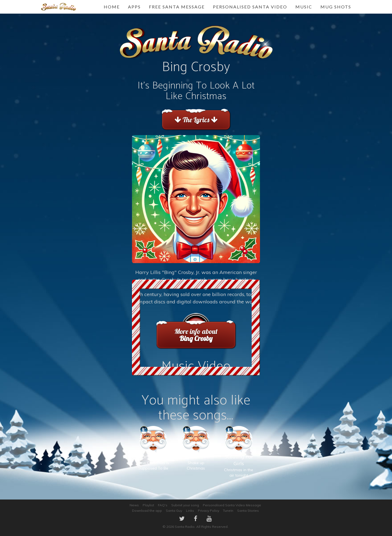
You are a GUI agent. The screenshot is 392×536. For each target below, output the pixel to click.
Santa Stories (248, 511)
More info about (196, 335)
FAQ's (163, 505)
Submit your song (185, 505)
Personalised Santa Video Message (232, 505)
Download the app (147, 511)
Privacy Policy (209, 511)
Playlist (148, 505)
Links (190, 511)
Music (304, 7)
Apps (134, 7)
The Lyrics (196, 120)
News (134, 505)
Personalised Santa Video (250, 7)
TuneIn (228, 511)
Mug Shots (336, 7)
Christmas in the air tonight (239, 457)
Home (112, 7)
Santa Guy (174, 511)
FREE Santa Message (177, 7)
